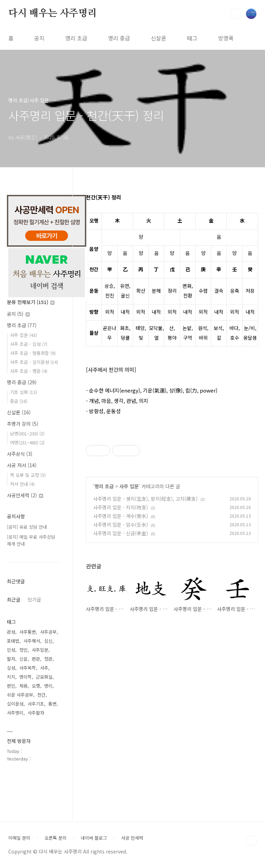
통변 (52, 704)
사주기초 (36, 704)
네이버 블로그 (94, 838)
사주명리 (15, 713)
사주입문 (40, 650)
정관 (48, 659)
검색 (235, 14)
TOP (251, 841)
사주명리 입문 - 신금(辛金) (121, 533)
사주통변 (28, 632)
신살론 (159, 38)
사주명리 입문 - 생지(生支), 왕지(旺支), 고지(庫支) (145, 499)
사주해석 (32, 641)
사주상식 (20, 454)
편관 (36, 659)
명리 (48, 686)
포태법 (13, 641)
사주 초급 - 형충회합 (33, 353)
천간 (41, 695)
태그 (192, 38)
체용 (23, 686)
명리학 (26, 677)
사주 (44, 668)
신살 (23, 659)
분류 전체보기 (31, 302)
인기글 (34, 600)
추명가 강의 (23, 424)
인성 (11, 650)
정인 (23, 650)
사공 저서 (22, 465)
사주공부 (48, 632)
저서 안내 (22, 484)
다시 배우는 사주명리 (53, 13)
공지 (39, 38)
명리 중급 (119, 38)
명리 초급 (76, 38)
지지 (11, 677)
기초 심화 (23, 392)
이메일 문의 (19, 838)
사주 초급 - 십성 (29, 344)
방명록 (226, 38)
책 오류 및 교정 (28, 475)
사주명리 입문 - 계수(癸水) (121, 516)
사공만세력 (25, 495)
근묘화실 (44, 677)
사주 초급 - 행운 (29, 371)
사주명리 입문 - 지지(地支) (121, 507)
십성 (11, 668)
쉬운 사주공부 (20, 695)
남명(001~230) (27, 433)
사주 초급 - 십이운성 (34, 362)
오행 (36, 686)
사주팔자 (36, 713)
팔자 (11, 659)
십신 (48, 641)
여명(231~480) (27, 442)
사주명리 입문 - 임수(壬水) (121, 525)
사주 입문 (129, 486)
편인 (11, 686)
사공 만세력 (132, 838)
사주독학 (28, 668)
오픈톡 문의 (56, 838)
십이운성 (15, 704)
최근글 (14, 600)
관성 (11, 632)
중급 (19, 401)
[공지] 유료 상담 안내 (27, 527)
